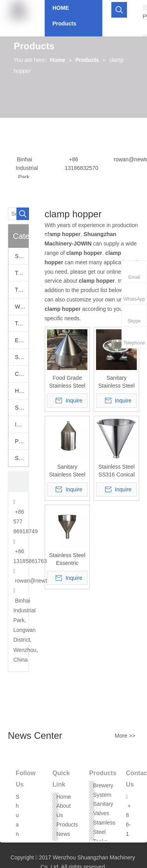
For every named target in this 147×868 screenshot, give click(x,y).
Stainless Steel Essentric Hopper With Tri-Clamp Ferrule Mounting (67, 559)
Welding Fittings (22, 307)
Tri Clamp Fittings (22, 290)
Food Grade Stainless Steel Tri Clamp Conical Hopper (67, 382)
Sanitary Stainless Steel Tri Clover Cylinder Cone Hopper (67, 471)
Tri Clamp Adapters (22, 273)
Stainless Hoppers (22, 408)
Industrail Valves (22, 424)
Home (64, 797)
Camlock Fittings (22, 374)
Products (67, 825)
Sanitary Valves (22, 256)
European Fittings (22, 340)
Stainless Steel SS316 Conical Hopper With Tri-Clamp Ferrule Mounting (116, 471)
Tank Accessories (22, 323)
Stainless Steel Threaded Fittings (22, 458)
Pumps (22, 441)
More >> (125, 736)
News (63, 834)
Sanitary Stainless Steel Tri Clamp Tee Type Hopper (117, 382)
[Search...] (12, 214)
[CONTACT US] (18, 482)
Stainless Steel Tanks (104, 832)
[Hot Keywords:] (119, 10)
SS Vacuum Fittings (22, 357)
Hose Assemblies (22, 391)
